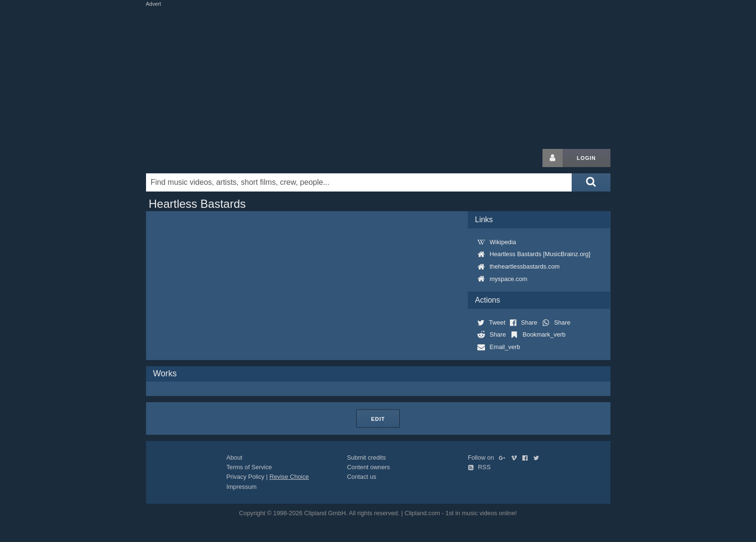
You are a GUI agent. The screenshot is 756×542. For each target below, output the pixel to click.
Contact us (362, 477)
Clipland (196, 158)
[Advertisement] (378, 76)
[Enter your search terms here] (359, 182)
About (234, 457)
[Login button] (553, 158)
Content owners (369, 467)
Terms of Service (249, 467)
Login (587, 158)
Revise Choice (289, 477)
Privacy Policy (246, 477)
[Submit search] (591, 182)
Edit (378, 419)
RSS (479, 467)
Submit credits (367, 457)
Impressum (242, 487)
